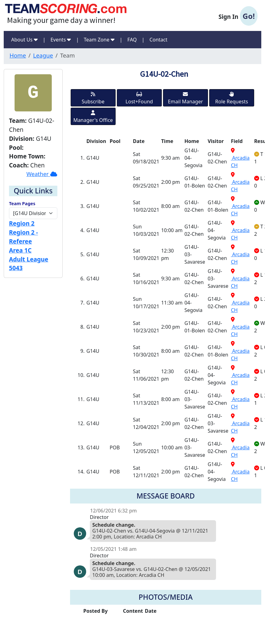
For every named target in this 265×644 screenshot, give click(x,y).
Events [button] (61, 40)
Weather (42, 174)
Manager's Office (93, 117)
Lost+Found (139, 98)
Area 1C (20, 250)
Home (18, 55)
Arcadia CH (240, 158)
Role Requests (232, 98)
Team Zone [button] (99, 40)
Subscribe (93, 98)
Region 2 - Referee (23, 237)
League (43, 55)
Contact (158, 40)
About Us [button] (24, 40)
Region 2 (22, 223)
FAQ (132, 40)
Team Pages (22, 203)
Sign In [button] (238, 16)
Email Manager (185, 98)
